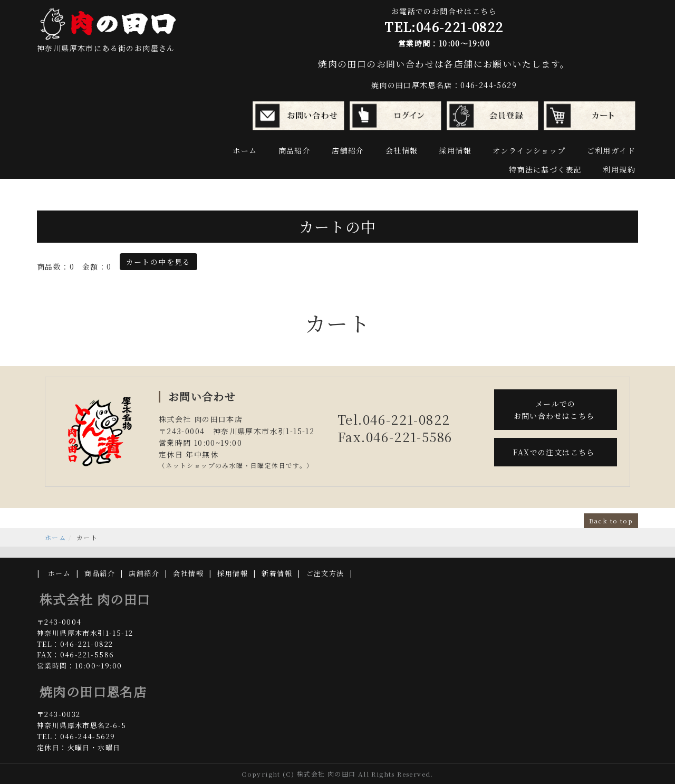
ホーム (245, 150)
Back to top (611, 520)
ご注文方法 (325, 573)
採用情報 (455, 150)
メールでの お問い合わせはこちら (556, 409)
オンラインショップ (529, 150)
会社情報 (402, 150)
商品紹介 (295, 150)
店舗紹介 (348, 150)
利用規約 (619, 169)
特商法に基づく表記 (546, 169)
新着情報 (277, 573)
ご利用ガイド (611, 150)
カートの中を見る (158, 262)
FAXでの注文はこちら (555, 452)
